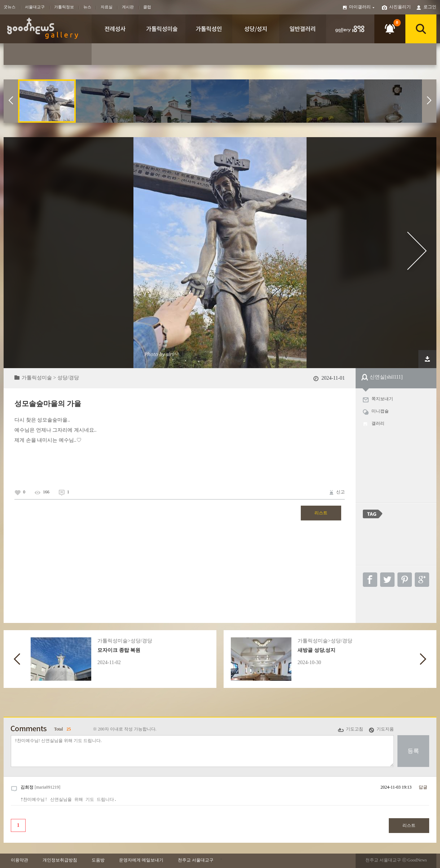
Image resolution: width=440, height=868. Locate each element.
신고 (340, 492)
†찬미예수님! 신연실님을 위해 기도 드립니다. (202, 751)
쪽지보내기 (382, 399)
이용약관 (19, 860)
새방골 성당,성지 (316, 650)
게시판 (128, 7)
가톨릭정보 (64, 7)
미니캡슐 (380, 411)
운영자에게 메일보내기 (141, 860)
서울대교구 (35, 7)
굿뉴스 (10, 7)
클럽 (147, 7)
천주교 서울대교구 (196, 860)
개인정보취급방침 (60, 860)
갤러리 (378, 423)
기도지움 (385, 729)
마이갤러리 (362, 7)
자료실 (107, 7)
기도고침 (355, 729)
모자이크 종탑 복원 (119, 650)
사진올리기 (400, 7)
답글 (423, 787)
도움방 (98, 860)
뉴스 (87, 7)
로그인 (430, 7)
